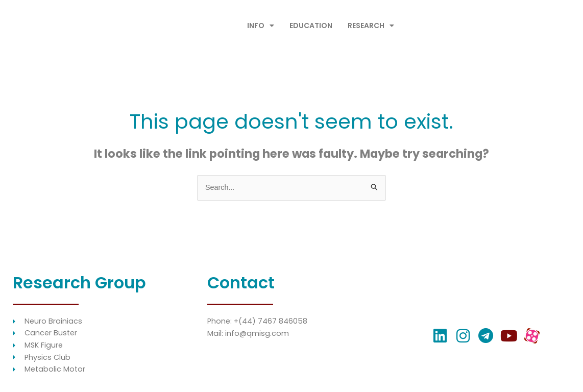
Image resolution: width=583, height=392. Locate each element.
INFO (261, 26)
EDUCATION (311, 26)
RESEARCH (371, 26)
